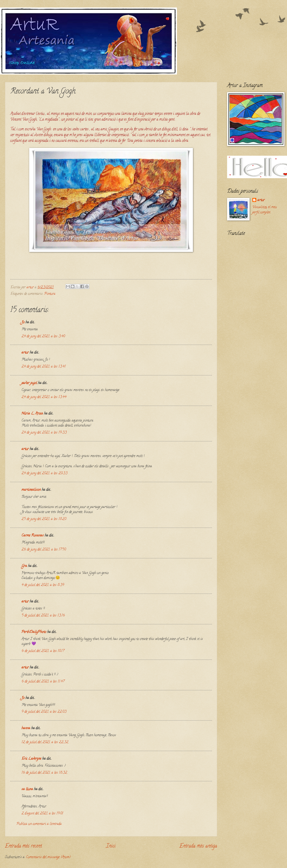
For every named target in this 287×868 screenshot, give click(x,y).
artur (25, 353)
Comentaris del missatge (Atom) (48, 857)
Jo (23, 323)
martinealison (31, 490)
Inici (111, 846)
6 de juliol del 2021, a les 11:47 (43, 682)
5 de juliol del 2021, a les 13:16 (43, 616)
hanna (26, 728)
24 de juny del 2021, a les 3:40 (43, 337)
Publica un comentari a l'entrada (39, 824)
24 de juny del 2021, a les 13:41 (44, 367)
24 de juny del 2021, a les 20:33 (44, 473)
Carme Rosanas (33, 536)
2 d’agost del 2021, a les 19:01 (42, 814)
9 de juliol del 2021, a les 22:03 (44, 712)
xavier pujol (29, 383)
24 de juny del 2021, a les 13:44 (44, 397)
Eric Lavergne (31, 759)
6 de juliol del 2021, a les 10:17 (43, 651)
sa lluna (27, 789)
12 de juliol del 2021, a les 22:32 (45, 742)
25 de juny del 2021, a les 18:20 (44, 519)
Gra (24, 566)
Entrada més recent (23, 846)
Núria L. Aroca (32, 414)
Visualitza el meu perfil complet (265, 210)
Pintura (50, 294)
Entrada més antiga (198, 846)
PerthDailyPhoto (34, 632)
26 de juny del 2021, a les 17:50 (44, 550)
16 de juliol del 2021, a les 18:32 (44, 773)
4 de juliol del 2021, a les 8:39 (43, 585)
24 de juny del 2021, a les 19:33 (44, 433)
